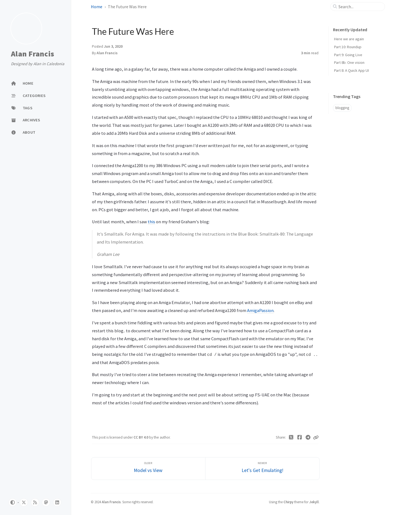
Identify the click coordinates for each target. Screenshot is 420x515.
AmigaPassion (260, 310)
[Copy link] (316, 437)
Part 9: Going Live (348, 55)
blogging (342, 108)
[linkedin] (57, 502)
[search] (360, 7)
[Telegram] (308, 437)
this (151, 222)
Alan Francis (33, 54)
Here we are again (349, 39)
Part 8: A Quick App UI (351, 70)
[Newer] (262, 469)
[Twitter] (291, 437)
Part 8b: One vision (349, 62)
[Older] (148, 469)
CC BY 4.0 (141, 437)
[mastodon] (46, 502)
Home (97, 7)
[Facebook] (299, 437)
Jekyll (314, 502)
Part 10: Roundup (348, 47)
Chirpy (288, 502)
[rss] (35, 502)
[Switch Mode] (13, 502)
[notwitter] (24, 502)
